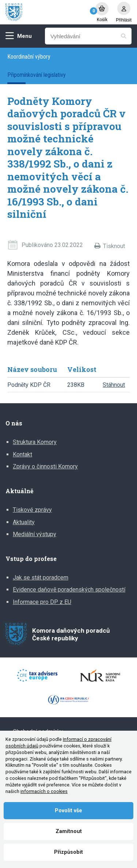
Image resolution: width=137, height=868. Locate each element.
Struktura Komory (35, 442)
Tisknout (114, 246)
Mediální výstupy (35, 534)
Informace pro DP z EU (42, 602)
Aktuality (24, 522)
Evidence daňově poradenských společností (69, 590)
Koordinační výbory (29, 57)
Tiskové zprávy (32, 510)
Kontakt (22, 454)
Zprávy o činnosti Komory (45, 466)
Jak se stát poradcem (41, 578)
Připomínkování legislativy (37, 75)
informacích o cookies (44, 791)
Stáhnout (114, 385)
